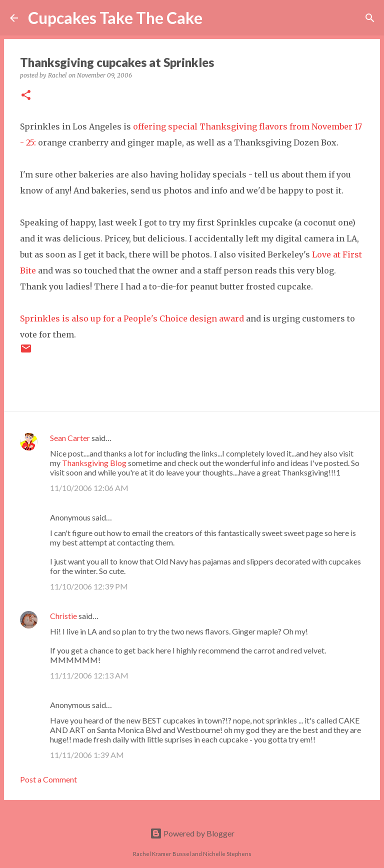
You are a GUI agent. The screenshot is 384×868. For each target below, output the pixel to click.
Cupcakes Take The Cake (115, 18)
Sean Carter (70, 438)
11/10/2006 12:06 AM (89, 488)
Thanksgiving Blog (94, 463)
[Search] (216, 18)
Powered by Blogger (192, 833)
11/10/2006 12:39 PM (89, 586)
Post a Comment (48, 779)
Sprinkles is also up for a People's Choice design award (132, 318)
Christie (63, 616)
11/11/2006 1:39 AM (87, 755)
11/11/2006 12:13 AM (89, 675)
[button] (26, 96)
